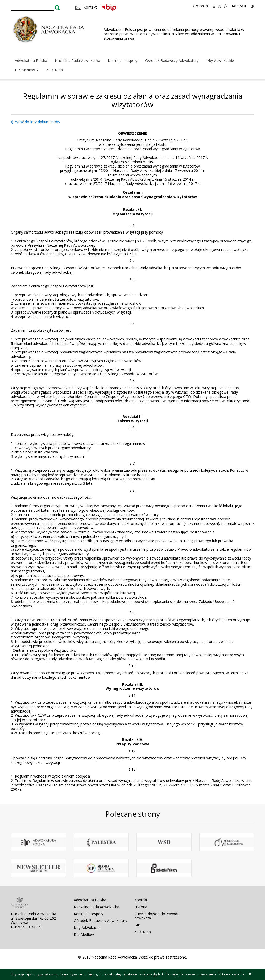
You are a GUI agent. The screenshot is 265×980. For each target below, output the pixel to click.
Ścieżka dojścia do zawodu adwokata (157, 916)
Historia (141, 907)
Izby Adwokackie (220, 60)
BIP (137, 925)
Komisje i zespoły (123, 60)
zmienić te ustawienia (226, 974)
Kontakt (141, 900)
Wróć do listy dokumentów (35, 122)
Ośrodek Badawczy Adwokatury (172, 60)
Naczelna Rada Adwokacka (78, 60)
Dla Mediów (27, 70)
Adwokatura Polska (31, 60)
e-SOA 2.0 (55, 70)
